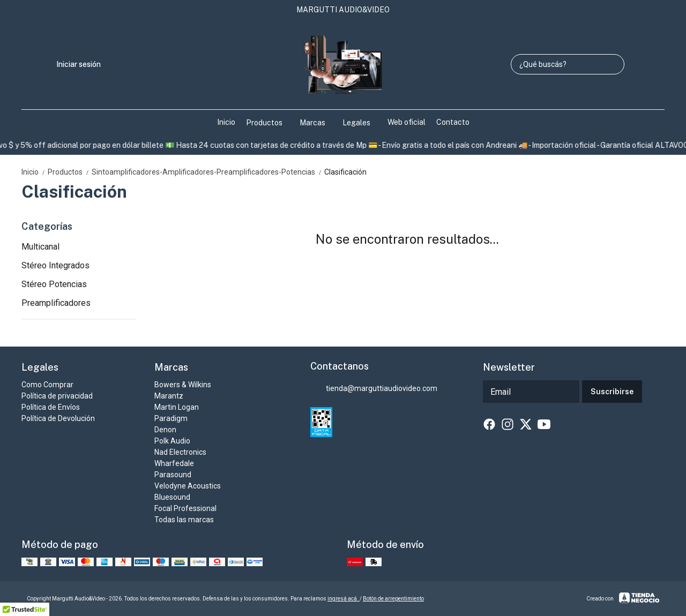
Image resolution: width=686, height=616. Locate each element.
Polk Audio (172, 441)
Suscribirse (612, 392)
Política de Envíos (51, 407)
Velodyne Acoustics (188, 486)
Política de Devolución (58, 418)
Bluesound (172, 497)
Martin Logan (177, 407)
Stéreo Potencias (54, 284)
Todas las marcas (184, 520)
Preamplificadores (56, 303)
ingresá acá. (344, 599)
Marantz (169, 396)
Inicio (226, 122)
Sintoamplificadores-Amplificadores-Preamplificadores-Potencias (208, 172)
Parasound (173, 475)
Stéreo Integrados (55, 265)
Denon (165, 430)
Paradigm (171, 418)
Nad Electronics (180, 452)
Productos (270, 123)
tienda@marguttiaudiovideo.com (374, 389)
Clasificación (345, 172)
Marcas (318, 123)
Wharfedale (174, 463)
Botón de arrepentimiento (393, 599)
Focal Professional (185, 508)
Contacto (453, 122)
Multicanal (40, 247)
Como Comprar (47, 385)
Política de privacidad (57, 396)
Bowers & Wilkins (183, 385)
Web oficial (407, 122)
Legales (362, 123)
